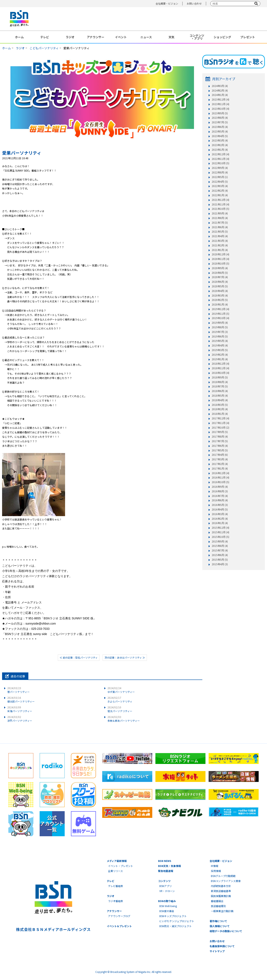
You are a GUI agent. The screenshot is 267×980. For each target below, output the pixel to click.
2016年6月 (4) (220, 500)
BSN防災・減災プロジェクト (176, 926)
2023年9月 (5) (220, 113)
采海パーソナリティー (20, 709)
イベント (121, 37)
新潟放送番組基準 (221, 891)
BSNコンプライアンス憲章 (226, 881)
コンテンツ (164, 881)
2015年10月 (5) (220, 537)
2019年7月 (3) (220, 332)
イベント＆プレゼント (119, 926)
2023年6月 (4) (220, 127)
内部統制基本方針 (221, 886)
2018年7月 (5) (220, 386)
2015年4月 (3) (220, 564)
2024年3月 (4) (220, 86)
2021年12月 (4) (220, 200)
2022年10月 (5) (220, 163)
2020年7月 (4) (220, 277)
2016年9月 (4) (220, 487)
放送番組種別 (218, 906)
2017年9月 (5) (220, 432)
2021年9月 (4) (220, 213)
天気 (171, 37)
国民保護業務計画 (221, 896)
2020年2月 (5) (220, 300)
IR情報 (215, 866)
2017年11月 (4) (220, 423)
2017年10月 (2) (220, 428)
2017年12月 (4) (220, 418)
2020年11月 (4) (220, 259)
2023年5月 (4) (220, 131)
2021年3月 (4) (220, 241)
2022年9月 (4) (220, 168)
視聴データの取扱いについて (226, 931)
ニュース (146, 37)
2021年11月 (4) (220, 204)
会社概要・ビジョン (167, 3)
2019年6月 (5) (220, 336)
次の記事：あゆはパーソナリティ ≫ (125, 657)
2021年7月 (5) (220, 223)
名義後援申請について (222, 946)
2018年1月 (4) (220, 414)
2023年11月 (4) (220, 104)
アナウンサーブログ (119, 916)
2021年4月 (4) (220, 236)
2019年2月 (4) (220, 355)
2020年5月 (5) (220, 286)
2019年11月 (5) (220, 314)
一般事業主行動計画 (222, 911)
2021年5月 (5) (220, 232)
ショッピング (222, 37)
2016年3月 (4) (220, 514)
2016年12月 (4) (220, 473)
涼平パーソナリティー (20, 719)
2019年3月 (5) (220, 350)
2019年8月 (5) (220, 327)
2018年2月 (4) (220, 409)
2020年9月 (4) (220, 268)
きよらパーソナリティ (120, 699)
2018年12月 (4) (220, 364)
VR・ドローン (167, 891)
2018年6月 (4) (220, 391)
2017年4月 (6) (220, 455)
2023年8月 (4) (220, 118)
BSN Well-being (168, 906)
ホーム (19, 37)
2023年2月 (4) (220, 145)
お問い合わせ (194, 3)
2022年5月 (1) (220, 177)
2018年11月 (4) (220, 368)
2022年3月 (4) (220, 186)
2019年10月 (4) (220, 318)
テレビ (45, 37)
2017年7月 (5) (220, 441)
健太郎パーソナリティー (21, 699)
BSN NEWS (165, 861)
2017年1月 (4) (220, 468)
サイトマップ (217, 951)
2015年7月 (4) (220, 550)
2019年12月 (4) (220, 309)
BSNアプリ (166, 886)
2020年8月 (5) (220, 273)
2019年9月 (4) (220, 323)
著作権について (218, 921)
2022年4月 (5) (220, 182)
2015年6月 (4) (220, 555)
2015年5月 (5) (220, 560)
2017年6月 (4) (220, 446)
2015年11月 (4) (220, 532)
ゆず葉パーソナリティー (121, 690)
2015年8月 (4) (220, 546)
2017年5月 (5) (220, 450)
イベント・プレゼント (121, 866)
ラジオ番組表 (116, 901)
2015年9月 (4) (220, 541)
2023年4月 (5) (220, 136)
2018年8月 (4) (220, 382)
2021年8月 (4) (220, 218)
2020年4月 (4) (220, 291)
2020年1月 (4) (220, 304)
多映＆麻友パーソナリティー (124, 719)
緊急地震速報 (166, 871)
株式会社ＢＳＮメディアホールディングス (53, 929)
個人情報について (220, 926)
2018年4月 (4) (220, 400)
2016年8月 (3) (220, 491)
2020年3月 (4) (220, 295)
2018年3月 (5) (220, 405)
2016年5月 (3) (220, 505)
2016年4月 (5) (220, 509)
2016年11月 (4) (220, 477)
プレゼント (248, 37)
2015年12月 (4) (220, 528)
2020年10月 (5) (220, 263)
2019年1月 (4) (220, 359)
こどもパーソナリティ (44, 48)
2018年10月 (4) (220, 373)
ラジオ (70, 37)
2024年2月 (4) (220, 90)
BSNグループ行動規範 (223, 876)
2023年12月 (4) (220, 99)
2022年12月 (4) (220, 154)
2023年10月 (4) (220, 109)
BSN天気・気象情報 (169, 866)
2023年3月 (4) (220, 140)
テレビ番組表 (116, 886)
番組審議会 (217, 901)
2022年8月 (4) (220, 172)
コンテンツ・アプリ (197, 37)
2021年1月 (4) (220, 250)
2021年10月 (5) (220, 209)
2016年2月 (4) (220, 519)
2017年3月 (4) (220, 459)
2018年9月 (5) (220, 377)
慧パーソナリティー (18, 690)
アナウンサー (96, 37)
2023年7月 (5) (220, 122)
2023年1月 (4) (220, 150)
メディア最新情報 (117, 861)
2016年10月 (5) (220, 482)
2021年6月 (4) (220, 227)
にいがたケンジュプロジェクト (177, 921)
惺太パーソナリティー (120, 709)
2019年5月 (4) (220, 341)
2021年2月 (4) (220, 245)
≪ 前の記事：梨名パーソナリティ (79, 657)
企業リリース (115, 871)
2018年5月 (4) (220, 396)
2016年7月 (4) (220, 496)
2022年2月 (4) (220, 191)
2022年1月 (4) (220, 195)
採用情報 (216, 871)
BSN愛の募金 (167, 911)
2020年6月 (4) (220, 282)
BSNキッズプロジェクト (173, 916)
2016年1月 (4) (220, 523)
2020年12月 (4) (220, 254)
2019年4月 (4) (220, 345)
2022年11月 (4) (220, 159)
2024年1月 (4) (220, 95)
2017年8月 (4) (220, 437)
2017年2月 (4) (220, 464)
